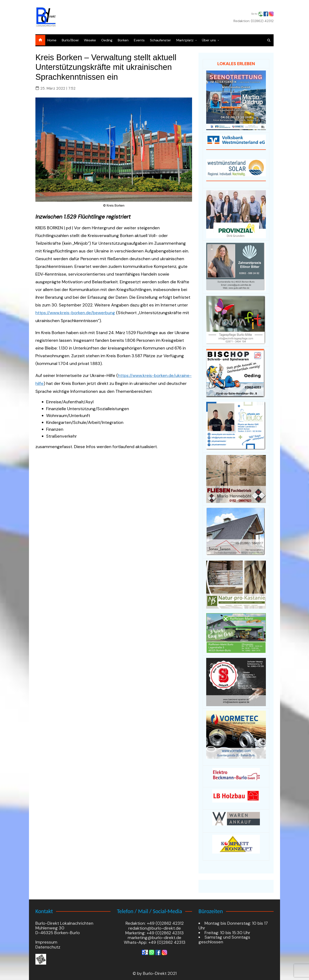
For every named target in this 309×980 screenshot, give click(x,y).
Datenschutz (48, 947)
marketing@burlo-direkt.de (154, 938)
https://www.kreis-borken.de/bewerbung (75, 313)
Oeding (107, 40)
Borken (123, 40)
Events (139, 40)
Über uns (209, 40)
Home (52, 40)
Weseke (90, 40)
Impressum (46, 942)
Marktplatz (185, 40)
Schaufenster (161, 40)
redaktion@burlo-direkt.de (155, 928)
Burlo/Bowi (70, 40)
